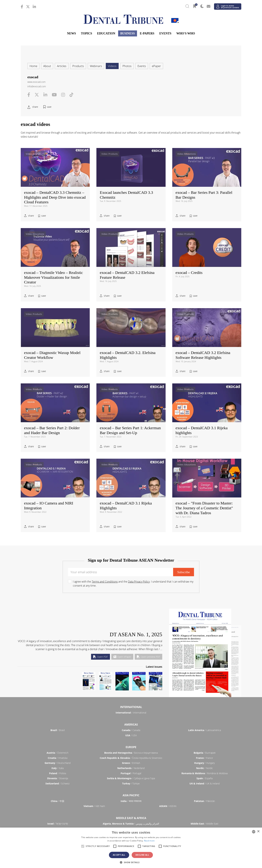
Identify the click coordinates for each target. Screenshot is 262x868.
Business (128, 33)
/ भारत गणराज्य (131, 801)
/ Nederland (131, 768)
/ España (205, 778)
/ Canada (131, 730)
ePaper (156, 66)
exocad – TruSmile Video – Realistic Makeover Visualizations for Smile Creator (53, 277)
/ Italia (58, 768)
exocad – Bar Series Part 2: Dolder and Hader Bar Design (52, 430)
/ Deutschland (58, 763)
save (49, 107)
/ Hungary (204, 763)
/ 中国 (57, 801)
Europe (131, 747)
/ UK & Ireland (205, 783)
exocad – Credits (189, 273)
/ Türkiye (131, 783)
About (47, 66)
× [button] (258, 831)
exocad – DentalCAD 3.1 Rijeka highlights (202, 430)
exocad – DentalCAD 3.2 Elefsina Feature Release (127, 275)
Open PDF (101, 657)
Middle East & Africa (131, 818)
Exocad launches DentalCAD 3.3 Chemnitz (126, 195)
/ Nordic (205, 768)
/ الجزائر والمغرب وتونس (131, 824)
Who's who (186, 33)
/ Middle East (205, 824)
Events (165, 33)
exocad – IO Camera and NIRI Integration (49, 506)
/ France (204, 758)
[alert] (131, 848)
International (131, 707)
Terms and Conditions (105, 582)
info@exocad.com (37, 86)
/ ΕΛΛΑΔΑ (131, 763)
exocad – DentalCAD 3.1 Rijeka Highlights (126, 506)
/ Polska (58, 773)
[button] (131, 862)
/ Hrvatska (58, 758)
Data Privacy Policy (139, 582)
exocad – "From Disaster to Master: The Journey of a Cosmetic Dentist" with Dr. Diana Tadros (204, 508)
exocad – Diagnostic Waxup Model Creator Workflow (52, 355)
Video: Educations (35, 154)
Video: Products (110, 154)
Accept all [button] (119, 855)
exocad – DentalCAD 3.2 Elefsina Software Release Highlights (203, 355)
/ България (205, 753)
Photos (127, 66)
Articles (62, 66)
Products (78, 66)
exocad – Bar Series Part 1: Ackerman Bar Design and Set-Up (130, 430)
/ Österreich (57, 753)
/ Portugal (131, 773)
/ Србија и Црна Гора (131, 778)
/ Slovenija (58, 778)
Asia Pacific (131, 795)
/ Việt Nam (94, 806)
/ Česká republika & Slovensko (131, 758)
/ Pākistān (204, 801)
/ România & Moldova (205, 773)
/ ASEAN (168, 806)
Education (106, 33)
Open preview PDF (148, 657)
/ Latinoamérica (205, 730)
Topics (86, 33)
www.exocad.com (36, 82)
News (71, 33)
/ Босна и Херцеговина (131, 753)
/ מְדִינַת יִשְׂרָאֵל (58, 824)
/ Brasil (58, 730)
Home (33, 66)
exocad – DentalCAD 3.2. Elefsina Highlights (128, 355)
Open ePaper (122, 657)
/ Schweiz (57, 783)
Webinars (96, 66)
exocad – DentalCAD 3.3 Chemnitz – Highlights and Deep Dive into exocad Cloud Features (55, 197)
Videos (112, 66)
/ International (131, 713)
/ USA (131, 735)
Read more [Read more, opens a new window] (149, 841)
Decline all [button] (142, 855)
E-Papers (147, 33)
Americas (131, 725)
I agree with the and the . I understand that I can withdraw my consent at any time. (133, 584)
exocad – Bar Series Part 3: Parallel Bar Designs (204, 195)
